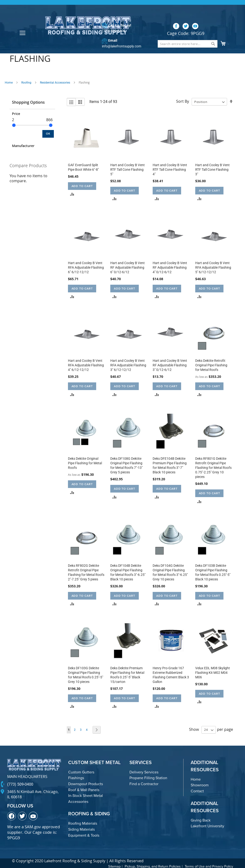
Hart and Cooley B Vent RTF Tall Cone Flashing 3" (212, 169)
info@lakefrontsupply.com (120, 38)
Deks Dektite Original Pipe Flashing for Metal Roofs (85, 462)
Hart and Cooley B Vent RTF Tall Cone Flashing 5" (128, 169)
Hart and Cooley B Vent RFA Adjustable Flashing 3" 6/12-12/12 (128, 364)
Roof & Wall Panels (84, 789)
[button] (72, 193)
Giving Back (201, 819)
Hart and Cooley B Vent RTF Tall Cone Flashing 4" (170, 169)
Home (9, 82)
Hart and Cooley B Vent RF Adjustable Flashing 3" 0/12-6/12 (170, 364)
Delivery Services (144, 771)
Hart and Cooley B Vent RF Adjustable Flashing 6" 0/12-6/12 (128, 267)
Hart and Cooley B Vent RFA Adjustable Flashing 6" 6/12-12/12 (86, 267)
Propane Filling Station (148, 777)
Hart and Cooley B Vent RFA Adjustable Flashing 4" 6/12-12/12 (86, 364)
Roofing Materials (83, 823)
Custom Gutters (81, 771)
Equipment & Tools (84, 834)
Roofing (26, 82)
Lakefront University (207, 825)
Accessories (78, 801)
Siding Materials (81, 828)
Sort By (183, 101)
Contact (197, 790)
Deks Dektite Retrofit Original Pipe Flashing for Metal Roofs (211, 364)
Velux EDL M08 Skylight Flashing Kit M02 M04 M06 (213, 672)
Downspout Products (86, 783)
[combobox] (188, 35)
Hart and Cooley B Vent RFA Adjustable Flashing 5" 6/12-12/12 (213, 267)
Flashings (76, 777)
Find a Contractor (144, 783)
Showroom (200, 784)
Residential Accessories (55, 82)
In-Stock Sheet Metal (86, 795)
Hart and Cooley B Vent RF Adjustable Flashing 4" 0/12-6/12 (170, 267)
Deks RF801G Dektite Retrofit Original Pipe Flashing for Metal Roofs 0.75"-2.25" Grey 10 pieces (213, 467)
